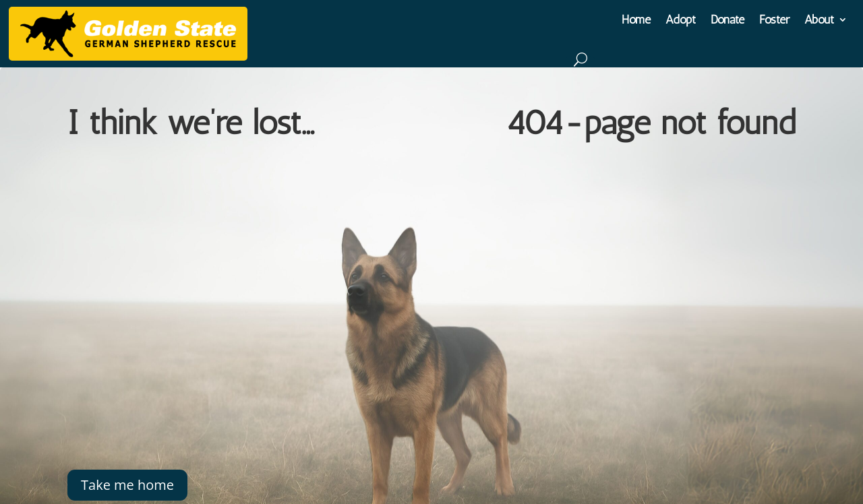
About (819, 21)
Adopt (681, 21)
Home (636, 21)
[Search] (580, 59)
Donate (727, 21)
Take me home (127, 485)
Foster (774, 21)
